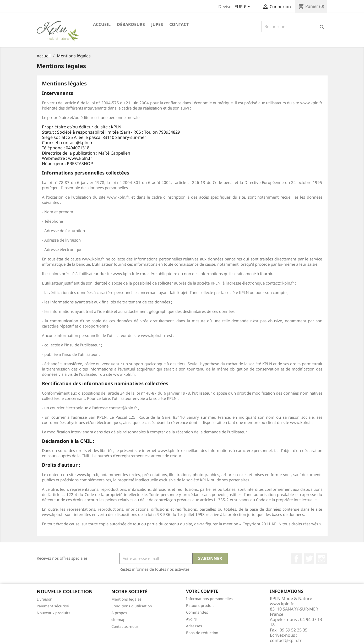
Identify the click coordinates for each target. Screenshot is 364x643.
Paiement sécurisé (53, 606)
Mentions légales (126, 599)
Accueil (102, 24)
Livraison (45, 599)
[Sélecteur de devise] (243, 7)
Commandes (197, 612)
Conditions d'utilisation (132, 606)
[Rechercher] (294, 26)
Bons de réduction (202, 633)
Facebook (296, 559)
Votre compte (202, 591)
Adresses (194, 626)
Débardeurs (131, 24)
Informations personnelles (209, 599)
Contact (179, 24)
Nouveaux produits (53, 613)
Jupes (157, 24)
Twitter (309, 559)
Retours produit (200, 605)
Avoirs (191, 619)
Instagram (322, 559)
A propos (119, 613)
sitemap (118, 620)
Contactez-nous (125, 626)
